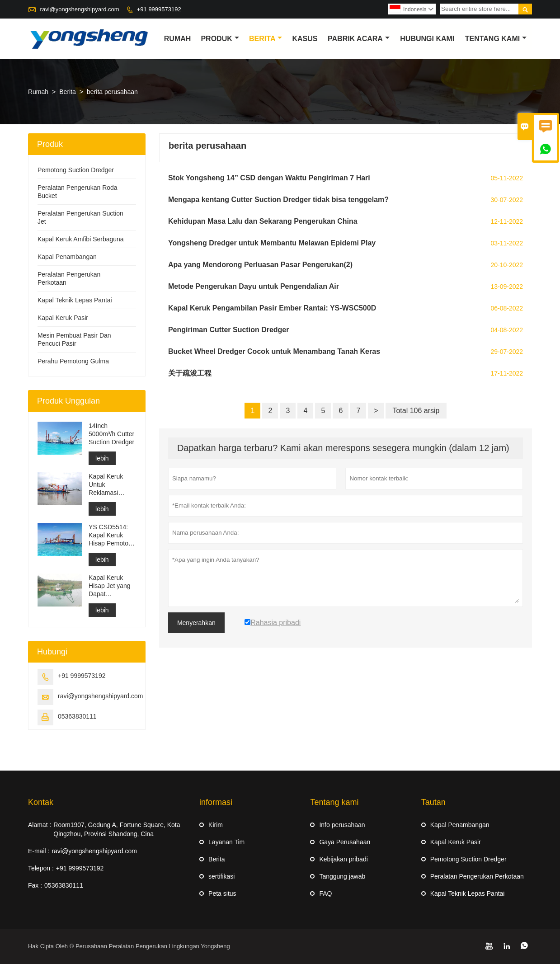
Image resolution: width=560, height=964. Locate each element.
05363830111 (77, 716)
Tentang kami (496, 39)
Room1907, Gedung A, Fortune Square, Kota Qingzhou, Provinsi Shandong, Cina (117, 829)
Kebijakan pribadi (343, 859)
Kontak (41, 802)
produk (220, 39)
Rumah (178, 39)
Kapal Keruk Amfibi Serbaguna (81, 239)
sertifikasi (221, 876)
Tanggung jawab (342, 876)
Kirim (216, 825)
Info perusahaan (342, 825)
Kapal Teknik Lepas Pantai (75, 300)
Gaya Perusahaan (345, 842)
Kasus (305, 39)
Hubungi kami (427, 39)
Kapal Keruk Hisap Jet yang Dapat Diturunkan (110, 586)
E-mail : (39, 851)
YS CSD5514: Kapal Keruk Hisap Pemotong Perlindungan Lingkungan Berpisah (112, 535)
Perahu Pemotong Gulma (73, 361)
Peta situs (222, 893)
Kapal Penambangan (67, 257)
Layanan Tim (226, 842)
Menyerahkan (196, 623)
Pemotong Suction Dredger (76, 170)
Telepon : (41, 868)
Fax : (35, 885)
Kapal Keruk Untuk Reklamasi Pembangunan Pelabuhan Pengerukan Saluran (109, 485)
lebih (102, 458)
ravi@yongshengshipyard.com (80, 9)
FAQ (325, 893)
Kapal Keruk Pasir (63, 318)
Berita (266, 39)
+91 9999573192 (159, 9)
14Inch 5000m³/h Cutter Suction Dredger (111, 434)
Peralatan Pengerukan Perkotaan (477, 876)
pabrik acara (359, 39)
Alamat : (40, 825)
